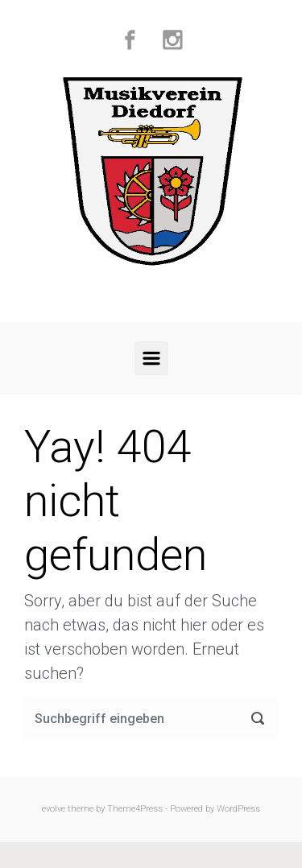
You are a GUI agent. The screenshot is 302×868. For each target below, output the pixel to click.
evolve (54, 809)
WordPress (238, 809)
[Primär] (151, 358)
